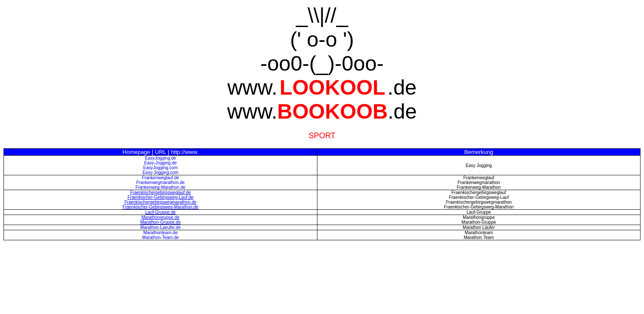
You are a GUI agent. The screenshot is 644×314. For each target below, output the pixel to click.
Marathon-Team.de (160, 237)
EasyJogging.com (161, 168)
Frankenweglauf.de (161, 178)
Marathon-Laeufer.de (161, 227)
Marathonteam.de (160, 233)
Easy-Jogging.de (161, 163)
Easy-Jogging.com (160, 172)
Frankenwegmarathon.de (160, 183)
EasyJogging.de (160, 158)
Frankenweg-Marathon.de (161, 187)
